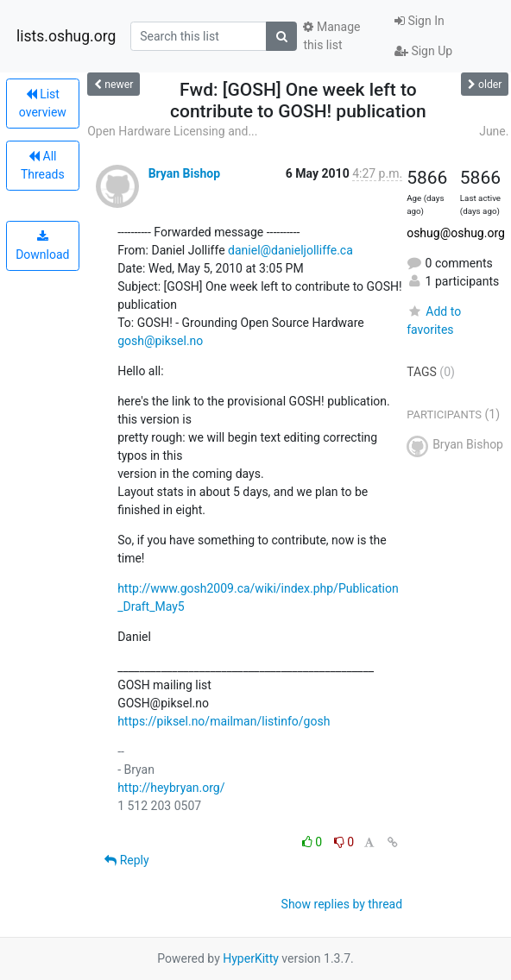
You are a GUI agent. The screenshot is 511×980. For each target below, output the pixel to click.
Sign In (420, 21)
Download (42, 246)
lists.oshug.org (66, 36)
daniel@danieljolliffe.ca (290, 250)
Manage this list (331, 36)
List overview (43, 103)
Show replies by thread (342, 904)
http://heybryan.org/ (171, 788)
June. (494, 131)
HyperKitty (251, 958)
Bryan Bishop (184, 173)
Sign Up (423, 51)
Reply (126, 860)
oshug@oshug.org (456, 233)
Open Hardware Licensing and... (172, 131)
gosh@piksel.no (160, 341)
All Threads (43, 165)
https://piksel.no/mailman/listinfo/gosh (224, 721)
